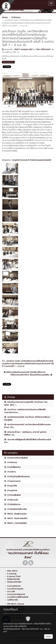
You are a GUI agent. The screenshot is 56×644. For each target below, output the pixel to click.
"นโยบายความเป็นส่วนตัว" (30, 629)
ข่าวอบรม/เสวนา (12, 481)
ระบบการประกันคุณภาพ (16, 594)
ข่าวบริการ (10, 472)
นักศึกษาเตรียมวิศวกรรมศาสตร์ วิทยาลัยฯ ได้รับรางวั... (25, 372)
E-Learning (12, 574)
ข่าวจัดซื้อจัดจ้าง (12, 467)
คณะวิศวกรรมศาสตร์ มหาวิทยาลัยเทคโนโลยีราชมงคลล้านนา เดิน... (27, 426)
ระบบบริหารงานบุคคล (15, 589)
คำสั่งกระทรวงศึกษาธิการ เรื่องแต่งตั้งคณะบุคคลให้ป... (31, 375)
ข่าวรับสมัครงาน (12, 504)
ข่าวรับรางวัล (11, 500)
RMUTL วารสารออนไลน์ (15, 523)
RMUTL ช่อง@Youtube (15, 514)
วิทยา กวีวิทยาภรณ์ (43, 49)
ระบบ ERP (11, 592)
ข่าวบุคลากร (11, 490)
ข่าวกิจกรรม (11, 462)
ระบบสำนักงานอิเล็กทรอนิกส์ (18, 597)
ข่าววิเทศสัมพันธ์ (12, 495)
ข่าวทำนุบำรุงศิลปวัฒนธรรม (17, 476)
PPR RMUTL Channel (16, 604)
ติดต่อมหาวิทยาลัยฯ (14, 582)
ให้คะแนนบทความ (8, 62)
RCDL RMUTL (12, 571)
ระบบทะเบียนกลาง (14, 586)
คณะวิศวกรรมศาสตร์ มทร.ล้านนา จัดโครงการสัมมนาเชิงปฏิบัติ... (27, 418)
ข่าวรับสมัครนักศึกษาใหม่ (15, 509)
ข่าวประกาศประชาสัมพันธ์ (16, 458)
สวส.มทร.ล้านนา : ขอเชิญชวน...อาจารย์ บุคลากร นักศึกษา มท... (25, 433)
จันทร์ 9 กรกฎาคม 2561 (23, 49)
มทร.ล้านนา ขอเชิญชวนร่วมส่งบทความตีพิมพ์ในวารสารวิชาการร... (25, 411)
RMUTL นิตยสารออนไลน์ (16, 518)
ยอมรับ (48, 636)
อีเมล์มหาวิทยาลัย (13, 579)
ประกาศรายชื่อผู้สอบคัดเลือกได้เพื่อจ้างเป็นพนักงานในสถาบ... (27, 441)
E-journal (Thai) (14, 576)
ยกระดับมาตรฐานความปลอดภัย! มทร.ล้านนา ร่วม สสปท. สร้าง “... (26, 403)
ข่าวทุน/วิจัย (11, 486)
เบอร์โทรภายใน (13, 600)
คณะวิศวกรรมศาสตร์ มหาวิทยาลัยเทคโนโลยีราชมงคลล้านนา (25, 5)
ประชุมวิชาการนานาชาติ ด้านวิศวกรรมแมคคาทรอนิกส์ (31, 160)
